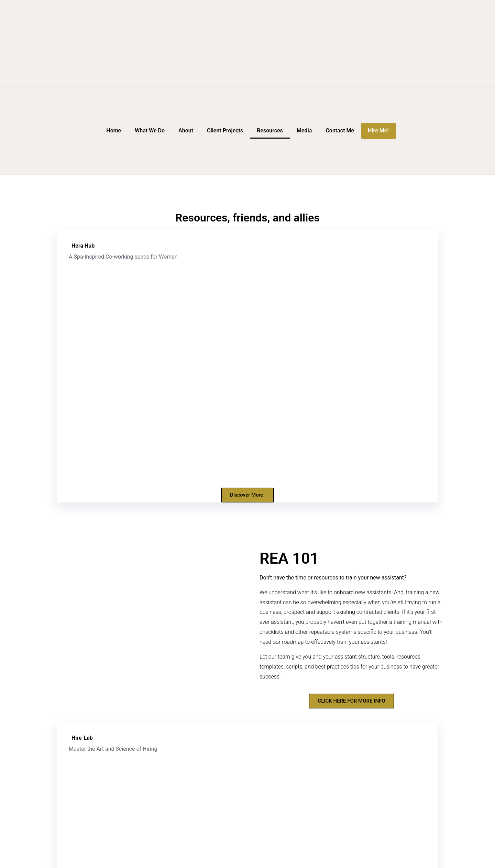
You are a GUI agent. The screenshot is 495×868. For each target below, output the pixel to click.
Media (304, 131)
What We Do (150, 131)
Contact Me (340, 131)
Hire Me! (378, 131)
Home (114, 131)
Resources (270, 131)
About (186, 131)
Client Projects (225, 131)
